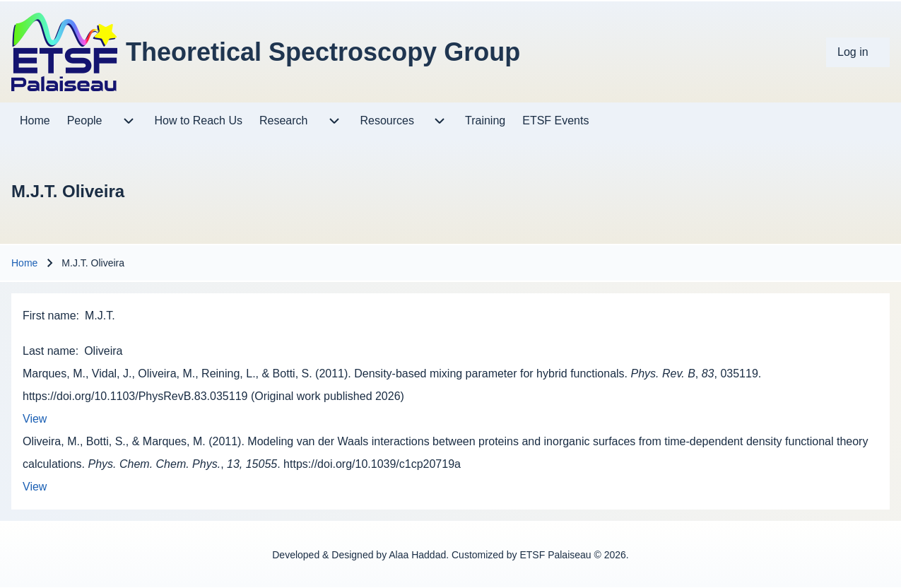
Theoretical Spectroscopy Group (323, 52)
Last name (49, 351)
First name (49, 316)
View (35, 419)
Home (24, 263)
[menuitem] (858, 52)
